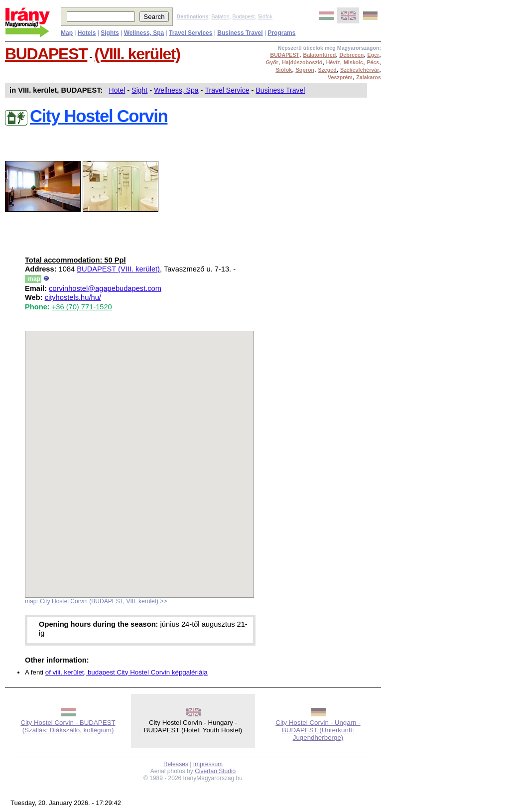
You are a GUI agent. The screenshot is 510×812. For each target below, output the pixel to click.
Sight (139, 90)
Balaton (220, 16)
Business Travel (281, 90)
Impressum (208, 764)
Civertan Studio (215, 771)
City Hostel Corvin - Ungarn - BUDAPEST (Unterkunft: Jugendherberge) (318, 730)
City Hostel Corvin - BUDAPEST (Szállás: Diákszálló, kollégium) (68, 726)
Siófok (265, 16)
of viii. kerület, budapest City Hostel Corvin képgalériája (127, 672)
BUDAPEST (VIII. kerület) (118, 269)
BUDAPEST (46, 54)
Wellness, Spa (176, 90)
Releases (176, 764)
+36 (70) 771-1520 (82, 307)
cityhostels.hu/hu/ (73, 297)
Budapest (244, 16)
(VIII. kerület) (137, 54)
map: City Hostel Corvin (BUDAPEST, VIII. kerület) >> (96, 601)
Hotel (117, 90)
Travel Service (227, 90)
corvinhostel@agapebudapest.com (105, 288)
